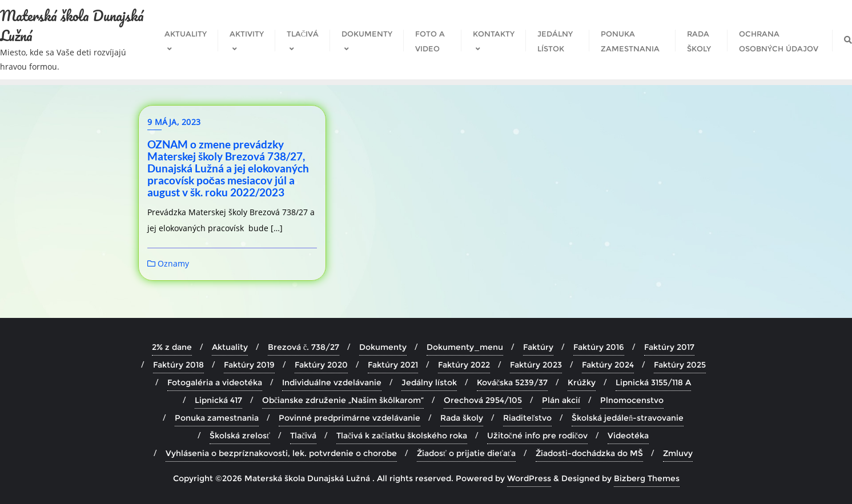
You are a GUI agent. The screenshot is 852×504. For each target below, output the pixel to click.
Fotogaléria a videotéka (215, 382)
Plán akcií (561, 400)
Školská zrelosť (240, 436)
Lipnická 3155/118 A (653, 382)
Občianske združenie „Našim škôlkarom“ (343, 400)
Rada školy (462, 418)
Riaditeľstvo (528, 418)
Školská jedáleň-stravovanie (628, 418)
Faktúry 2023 (536, 365)
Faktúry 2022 (464, 365)
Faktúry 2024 (608, 365)
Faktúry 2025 (680, 365)
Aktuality (230, 347)
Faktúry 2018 (178, 365)
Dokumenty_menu (465, 347)
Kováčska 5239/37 (512, 382)
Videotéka (628, 436)
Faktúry (538, 347)
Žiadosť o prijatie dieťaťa (466, 453)
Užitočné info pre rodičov (537, 436)
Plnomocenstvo (632, 400)
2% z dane (172, 347)
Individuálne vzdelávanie (332, 382)
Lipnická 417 (218, 400)
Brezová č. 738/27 (304, 347)
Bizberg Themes (647, 478)
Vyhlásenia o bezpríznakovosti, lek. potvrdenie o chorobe (281, 453)
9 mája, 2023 (174, 122)
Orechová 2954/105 (483, 400)
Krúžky (582, 382)
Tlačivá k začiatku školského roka (401, 436)
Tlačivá (303, 436)
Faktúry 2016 (599, 347)
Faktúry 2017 (669, 347)
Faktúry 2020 (321, 365)
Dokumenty (383, 347)
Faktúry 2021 (393, 365)
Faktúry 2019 (249, 365)
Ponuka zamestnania (217, 418)
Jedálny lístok (429, 382)
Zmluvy (678, 453)
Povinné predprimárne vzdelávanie (349, 418)
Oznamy (168, 263)
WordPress (529, 478)
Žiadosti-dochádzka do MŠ (589, 453)
